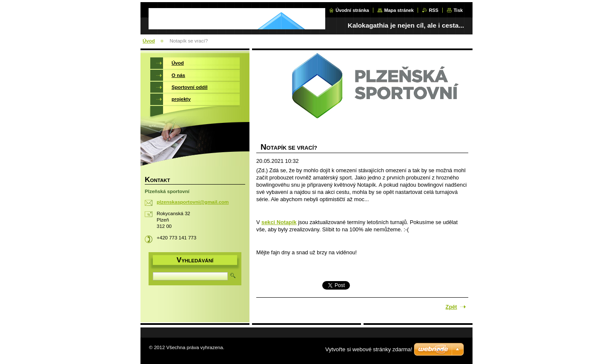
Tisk (458, 10)
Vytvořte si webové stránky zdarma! (369, 349)
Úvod (149, 41)
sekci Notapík (279, 222)
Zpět (451, 307)
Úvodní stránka (352, 10)
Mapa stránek (399, 10)
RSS (433, 10)
